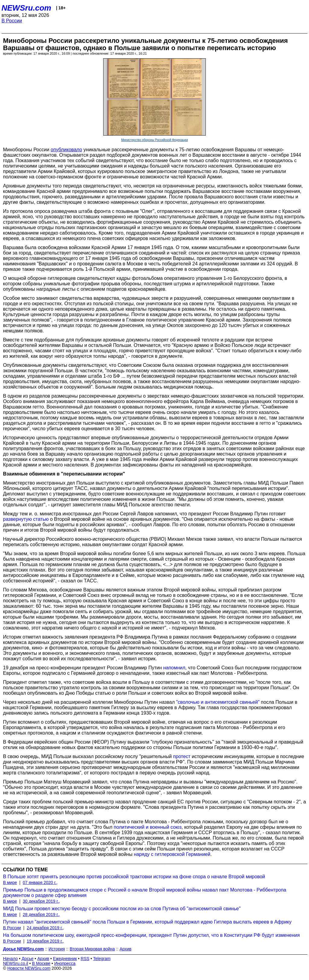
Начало (10, 959)
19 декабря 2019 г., (45, 941)
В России (12, 21)
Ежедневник (65, 959)
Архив (125, 949)
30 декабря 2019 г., (41, 901)
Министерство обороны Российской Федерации (155, 140)
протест (182, 756)
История (57, 949)
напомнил (174, 668)
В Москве (41, 963)
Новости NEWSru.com (29, 968)
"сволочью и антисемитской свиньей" (218, 702)
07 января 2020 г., (40, 882)
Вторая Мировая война (92, 949)
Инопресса (65, 963)
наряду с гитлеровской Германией (172, 854)
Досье (27, 959)
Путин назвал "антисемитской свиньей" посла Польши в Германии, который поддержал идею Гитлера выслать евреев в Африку (147, 922)
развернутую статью (26, 519)
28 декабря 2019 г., (41, 914)
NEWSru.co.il (16, 963)
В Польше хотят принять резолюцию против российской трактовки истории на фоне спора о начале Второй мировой (134, 877)
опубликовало (66, 150)
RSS (85, 959)
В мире (10, 882)
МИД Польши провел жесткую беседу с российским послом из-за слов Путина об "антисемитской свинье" (122, 909)
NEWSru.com (26, 8)
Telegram (102, 959)
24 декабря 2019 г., (45, 928)
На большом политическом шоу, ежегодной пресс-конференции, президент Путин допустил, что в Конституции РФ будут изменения (151, 935)
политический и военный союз (148, 827)
